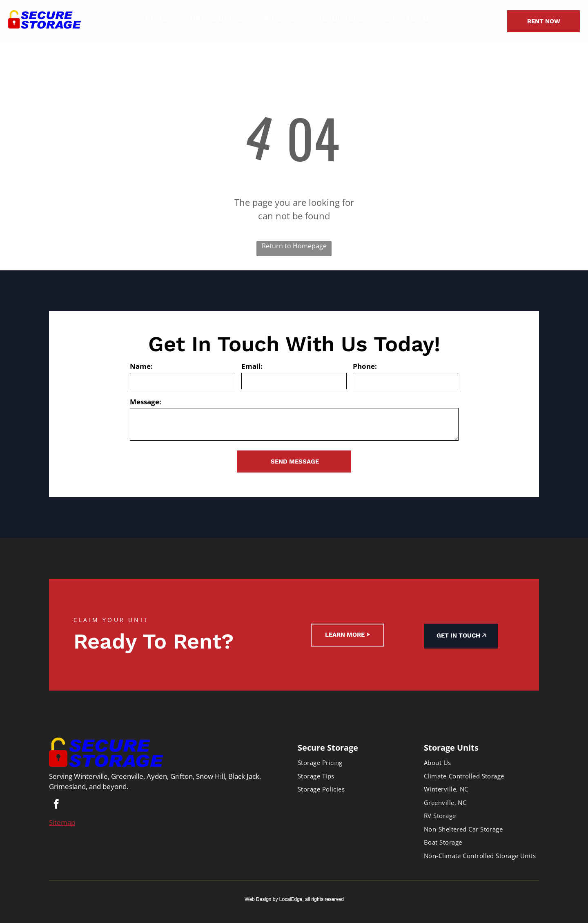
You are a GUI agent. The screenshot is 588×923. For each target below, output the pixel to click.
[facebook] (56, 805)
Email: (252, 366)
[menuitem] (156, 18)
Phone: (365, 366)
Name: (141, 366)
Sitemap (62, 822)
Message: (146, 402)
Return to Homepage (294, 246)
